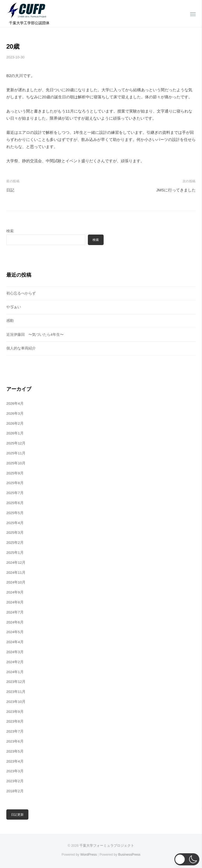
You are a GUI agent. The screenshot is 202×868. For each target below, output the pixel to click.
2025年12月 (16, 443)
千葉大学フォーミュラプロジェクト (107, 846)
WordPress (89, 854)
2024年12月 (16, 563)
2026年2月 (15, 423)
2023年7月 (15, 731)
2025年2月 (15, 543)
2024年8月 (15, 602)
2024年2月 (15, 662)
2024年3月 (15, 652)
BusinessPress (129, 854)
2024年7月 (15, 612)
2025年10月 (16, 463)
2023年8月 (15, 721)
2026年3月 (15, 413)
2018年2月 (15, 791)
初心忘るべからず (21, 293)
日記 (10, 190)
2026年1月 (15, 433)
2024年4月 (15, 642)
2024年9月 (15, 592)
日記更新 (17, 815)
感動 (10, 321)
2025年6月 (15, 503)
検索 (10, 231)
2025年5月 (15, 513)
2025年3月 (15, 533)
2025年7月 (15, 493)
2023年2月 (15, 781)
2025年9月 (15, 473)
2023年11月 (16, 692)
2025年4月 (15, 523)
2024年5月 (15, 632)
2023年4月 (15, 761)
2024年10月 (16, 582)
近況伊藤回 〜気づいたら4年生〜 (35, 335)
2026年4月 (15, 403)
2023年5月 (15, 751)
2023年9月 (15, 712)
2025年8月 (15, 483)
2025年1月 (15, 553)
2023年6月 (15, 741)
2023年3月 (15, 771)
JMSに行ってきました (176, 190)
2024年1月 (15, 672)
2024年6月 (15, 622)
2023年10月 (16, 702)
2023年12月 (16, 682)
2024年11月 (16, 573)
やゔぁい (14, 307)
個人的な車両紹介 (21, 348)
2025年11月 (16, 453)
